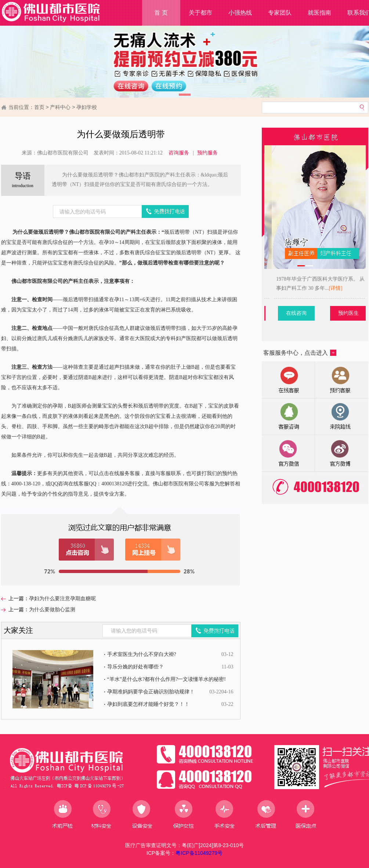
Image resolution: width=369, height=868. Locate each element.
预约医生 (277, 313)
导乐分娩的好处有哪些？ (135, 667)
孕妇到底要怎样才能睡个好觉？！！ (148, 704)
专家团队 (280, 13)
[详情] (277, 288)
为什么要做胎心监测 (52, 610)
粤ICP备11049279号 (199, 853)
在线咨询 (326, 313)
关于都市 (200, 13)
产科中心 (60, 107)
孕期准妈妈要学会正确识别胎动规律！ (151, 692)
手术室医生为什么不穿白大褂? (142, 654)
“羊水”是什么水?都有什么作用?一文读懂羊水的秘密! (167, 679)
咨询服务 (179, 153)
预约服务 (207, 153)
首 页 (161, 13)
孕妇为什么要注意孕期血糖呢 (62, 599)
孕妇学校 (87, 107)
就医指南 (319, 13)
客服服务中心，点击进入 (300, 353)
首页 (39, 107)
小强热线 (240, 13)
